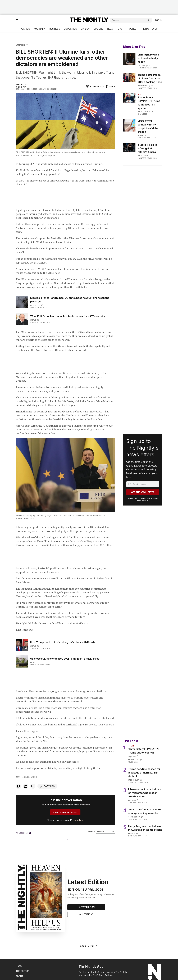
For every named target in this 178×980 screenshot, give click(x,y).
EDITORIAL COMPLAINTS (29, 975)
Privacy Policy (142, 493)
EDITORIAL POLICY (25, 970)
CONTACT (21, 965)
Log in (159, 20)
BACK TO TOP (89, 929)
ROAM (110, 29)
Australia (40, 29)
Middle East (143, 112)
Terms (153, 491)
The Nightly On (149, 29)
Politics (25, 29)
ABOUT (20, 959)
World (133, 29)
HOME (19, 949)
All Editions (86, 898)
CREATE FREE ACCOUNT (65, 812)
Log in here (78, 820)
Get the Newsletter (143, 485)
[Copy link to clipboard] (47, 786)
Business (55, 29)
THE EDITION (23, 954)
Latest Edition (86, 890)
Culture (98, 29)
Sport (121, 29)
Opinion (85, 29)
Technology (134, 802)
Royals (131, 819)
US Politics (70, 29)
